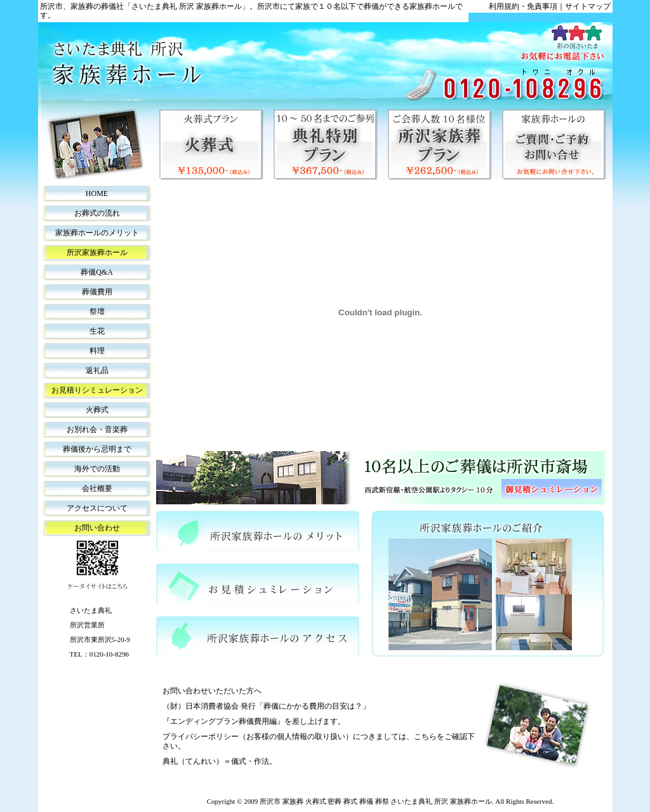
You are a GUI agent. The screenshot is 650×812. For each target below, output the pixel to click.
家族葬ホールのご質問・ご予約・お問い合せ (554, 145)
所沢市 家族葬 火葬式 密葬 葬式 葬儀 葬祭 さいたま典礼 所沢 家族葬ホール (376, 801)
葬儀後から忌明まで (97, 449)
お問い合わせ (97, 528)
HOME (97, 193)
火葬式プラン (211, 145)
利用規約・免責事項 (523, 6)
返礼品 (97, 370)
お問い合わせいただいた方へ (212, 691)
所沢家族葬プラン (440, 145)
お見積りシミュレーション (97, 390)
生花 (97, 331)
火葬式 (97, 410)
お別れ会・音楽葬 (97, 429)
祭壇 (97, 311)
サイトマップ (588, 6)
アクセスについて (97, 508)
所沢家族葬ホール (97, 252)
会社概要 (97, 488)
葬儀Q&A (97, 272)
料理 (97, 351)
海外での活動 (97, 469)
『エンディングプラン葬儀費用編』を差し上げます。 (254, 721)
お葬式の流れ (97, 213)
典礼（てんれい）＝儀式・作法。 (220, 761)
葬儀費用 (97, 292)
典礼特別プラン (326, 145)
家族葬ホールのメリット (97, 233)
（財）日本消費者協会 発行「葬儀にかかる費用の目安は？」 (266, 706)
